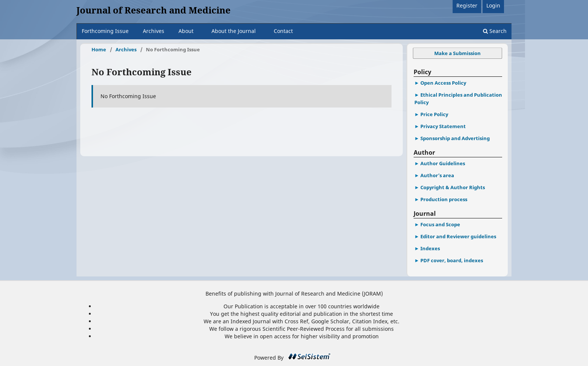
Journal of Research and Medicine (154, 10)
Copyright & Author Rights (453, 187)
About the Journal (234, 31)
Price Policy (434, 114)
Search (495, 31)
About (186, 31)
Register (467, 5)
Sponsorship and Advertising (455, 138)
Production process (444, 199)
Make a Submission (457, 53)
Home (99, 49)
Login (493, 5)
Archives (154, 31)
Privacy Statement (443, 126)
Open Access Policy (443, 83)
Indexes (430, 248)
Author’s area (437, 175)
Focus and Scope (440, 224)
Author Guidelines (443, 163)
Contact (283, 31)
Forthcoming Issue (105, 31)
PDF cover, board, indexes (452, 260)
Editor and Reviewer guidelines (458, 236)
